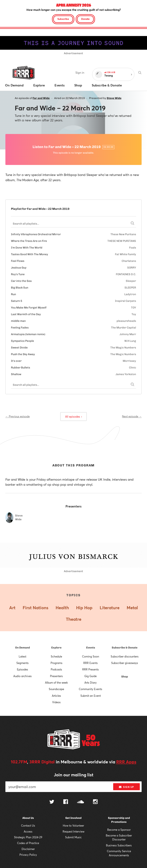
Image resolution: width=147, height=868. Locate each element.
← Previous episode (18, 416)
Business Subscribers (119, 845)
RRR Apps (126, 762)
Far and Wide (41, 98)
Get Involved (73, 818)
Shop (125, 677)
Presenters (56, 676)
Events (91, 648)
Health (62, 608)
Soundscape (56, 689)
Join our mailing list (74, 775)
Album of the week (56, 683)
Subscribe (63, 19)
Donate (85, 19)
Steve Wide (114, 98)
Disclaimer (28, 849)
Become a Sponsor (119, 830)
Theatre (74, 619)
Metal (132, 608)
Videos (56, 702)
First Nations (36, 608)
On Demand (22, 648)
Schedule (56, 656)
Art (12, 608)
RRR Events (91, 663)
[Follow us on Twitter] (52, 802)
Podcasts (56, 669)
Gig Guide (91, 676)
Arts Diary (91, 683)
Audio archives (22, 676)
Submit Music (73, 837)
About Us (28, 818)
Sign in (80, 72)
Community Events (91, 689)
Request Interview (73, 831)
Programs (56, 663)
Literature (110, 608)
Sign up (126, 787)
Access (28, 831)
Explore (56, 648)
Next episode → (132, 416)
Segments (22, 663)
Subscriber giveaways (125, 663)
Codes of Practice (28, 843)
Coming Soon (91, 656)
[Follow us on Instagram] (95, 802)
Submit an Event (91, 696)
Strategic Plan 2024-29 (28, 837)
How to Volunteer (73, 826)
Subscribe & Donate (125, 648)
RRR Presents (91, 669)
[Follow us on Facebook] (66, 802)
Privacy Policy (28, 855)
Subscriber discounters (125, 656)
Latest (22, 656)
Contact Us (28, 826)
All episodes (73, 417)
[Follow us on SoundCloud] (81, 802)
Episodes (22, 669)
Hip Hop (84, 608)
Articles (56, 696)
